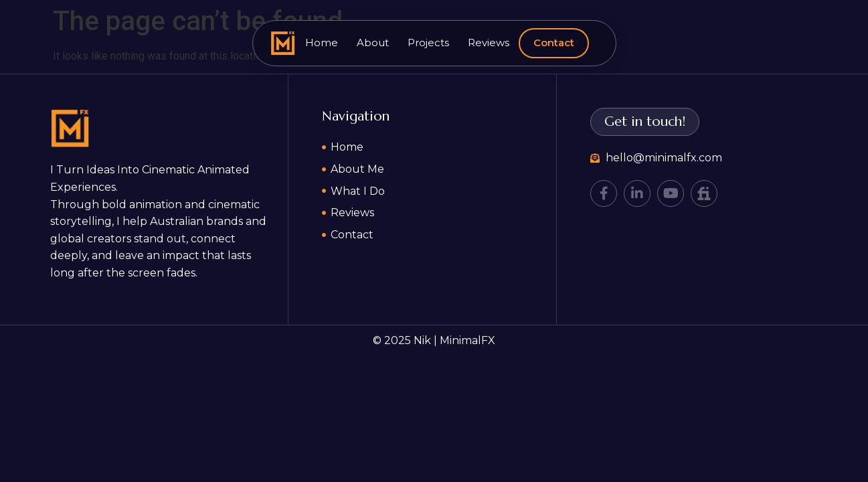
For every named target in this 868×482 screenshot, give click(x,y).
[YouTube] (671, 193)
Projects (428, 43)
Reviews (489, 43)
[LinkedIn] (637, 193)
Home (322, 43)
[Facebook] (604, 193)
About (373, 43)
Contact (554, 43)
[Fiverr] (704, 193)
